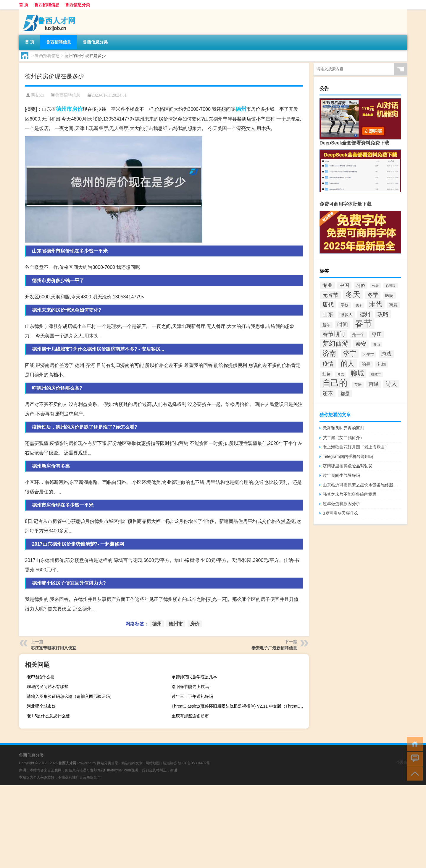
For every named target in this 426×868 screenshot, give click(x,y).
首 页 (24, 5)
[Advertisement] (177, 827)
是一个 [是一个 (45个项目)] (358, 335)
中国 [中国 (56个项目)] (344, 285)
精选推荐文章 (132, 763)
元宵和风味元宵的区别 (343, 428)
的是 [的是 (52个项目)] (366, 364)
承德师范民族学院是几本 (194, 677)
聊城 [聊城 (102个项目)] (357, 373)
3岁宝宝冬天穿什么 (341, 513)
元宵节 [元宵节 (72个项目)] (330, 295)
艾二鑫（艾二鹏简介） (343, 438)
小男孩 (402, 762)
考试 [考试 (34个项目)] (341, 374)
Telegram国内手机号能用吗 (348, 456)
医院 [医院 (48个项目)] (389, 295)
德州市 (64, 109)
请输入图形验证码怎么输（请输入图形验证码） (70, 696)
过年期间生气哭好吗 (341, 475)
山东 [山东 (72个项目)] (328, 314)
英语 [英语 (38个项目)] (358, 385)
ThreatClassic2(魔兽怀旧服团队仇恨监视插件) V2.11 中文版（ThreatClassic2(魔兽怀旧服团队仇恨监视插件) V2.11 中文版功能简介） (239, 706)
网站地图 (153, 763)
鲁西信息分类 (78, 5)
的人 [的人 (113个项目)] (348, 363)
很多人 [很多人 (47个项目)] (346, 315)
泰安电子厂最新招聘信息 (274, 648)
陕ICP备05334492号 (194, 763)
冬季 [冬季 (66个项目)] (373, 295)
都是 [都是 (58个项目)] (345, 394)
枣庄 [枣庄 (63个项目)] (377, 334)
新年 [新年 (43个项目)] (326, 325)
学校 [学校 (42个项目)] (345, 305)
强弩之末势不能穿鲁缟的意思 (350, 494)
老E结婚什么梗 (41, 677)
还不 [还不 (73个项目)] (328, 393)
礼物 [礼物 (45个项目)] (382, 364)
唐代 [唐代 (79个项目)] (328, 304)
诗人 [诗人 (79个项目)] (391, 384)
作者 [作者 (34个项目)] (375, 286)
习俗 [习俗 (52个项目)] (361, 285)
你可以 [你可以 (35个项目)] (391, 286)
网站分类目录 (108, 763)
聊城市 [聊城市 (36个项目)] (376, 374)
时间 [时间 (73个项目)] (343, 325)
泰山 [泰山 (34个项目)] (377, 344)
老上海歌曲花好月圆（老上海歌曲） (356, 447)
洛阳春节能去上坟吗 (190, 687)
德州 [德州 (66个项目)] (365, 314)
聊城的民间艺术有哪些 (48, 687)
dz (42, 95)
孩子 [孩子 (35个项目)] (359, 305)
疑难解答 (170, 763)
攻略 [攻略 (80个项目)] (383, 314)
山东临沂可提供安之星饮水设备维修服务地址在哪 (362, 485)
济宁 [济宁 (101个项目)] (350, 353)
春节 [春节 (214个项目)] (364, 323)
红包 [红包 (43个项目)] (326, 374)
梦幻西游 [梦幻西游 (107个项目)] (335, 343)
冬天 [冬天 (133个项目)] (353, 294)
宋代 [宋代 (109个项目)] (376, 304)
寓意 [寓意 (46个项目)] (393, 305)
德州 (241, 109)
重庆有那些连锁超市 (190, 716)
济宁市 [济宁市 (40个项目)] (369, 355)
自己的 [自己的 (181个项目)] (335, 383)
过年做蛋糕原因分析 (341, 504)
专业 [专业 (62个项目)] (327, 285)
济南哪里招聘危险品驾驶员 (348, 466)
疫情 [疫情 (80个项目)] (328, 364)
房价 (77, 109)
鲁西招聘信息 (47, 5)
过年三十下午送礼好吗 (192, 696)
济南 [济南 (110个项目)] (329, 353)
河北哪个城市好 (41, 706)
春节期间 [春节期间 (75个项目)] (334, 334)
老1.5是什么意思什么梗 (48, 716)
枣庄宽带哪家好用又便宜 (54, 648)
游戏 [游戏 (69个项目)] (386, 354)
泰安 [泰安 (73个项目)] (361, 344)
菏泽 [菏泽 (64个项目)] (374, 384)
